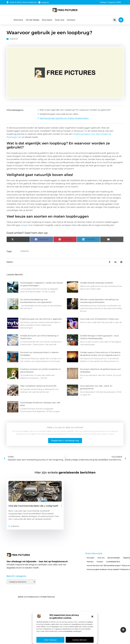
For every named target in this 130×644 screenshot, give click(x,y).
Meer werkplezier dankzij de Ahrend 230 (38, 386)
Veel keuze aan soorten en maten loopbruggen (64, 118)
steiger (24, 225)
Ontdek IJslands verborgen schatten (97, 283)
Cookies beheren (80, 640)
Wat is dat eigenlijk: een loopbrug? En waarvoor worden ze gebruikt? (75, 110)
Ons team (47, 20)
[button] (92, 617)
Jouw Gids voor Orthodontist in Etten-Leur (100, 319)
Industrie (14, 39)
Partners (18, 20)
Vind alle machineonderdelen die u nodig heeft (33, 506)
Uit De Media (32, 20)
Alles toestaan (50, 640)
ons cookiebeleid (66, 631)
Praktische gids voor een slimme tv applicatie (41, 319)
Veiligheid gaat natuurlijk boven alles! (59, 114)
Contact (71, 20)
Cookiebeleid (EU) (113, 562)
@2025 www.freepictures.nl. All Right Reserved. (36, 597)
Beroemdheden (114, 558)
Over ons (60, 20)
